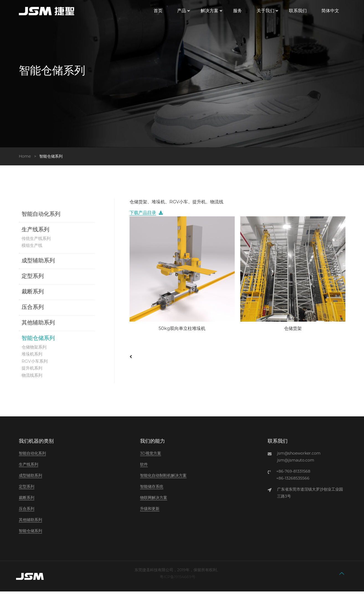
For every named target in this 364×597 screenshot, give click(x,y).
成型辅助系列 (38, 266)
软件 (144, 470)
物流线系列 (33, 381)
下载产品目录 (143, 217)
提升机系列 (33, 373)
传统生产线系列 (37, 243)
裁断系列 (33, 297)
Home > (29, 161)
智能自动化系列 (41, 219)
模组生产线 (33, 250)
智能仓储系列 (38, 343)
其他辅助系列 (38, 328)
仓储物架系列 (35, 352)
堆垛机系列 (33, 359)
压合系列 (33, 312)
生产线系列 (35, 234)
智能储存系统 (152, 492)
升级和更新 (150, 514)
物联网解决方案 (154, 503)
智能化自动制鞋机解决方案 (163, 481)
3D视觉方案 (151, 459)
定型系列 (33, 281)
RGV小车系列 (35, 366)
